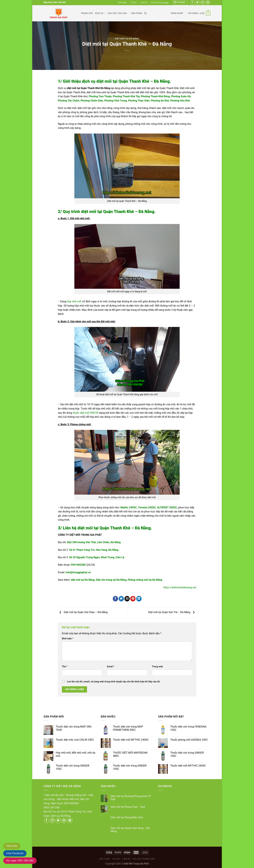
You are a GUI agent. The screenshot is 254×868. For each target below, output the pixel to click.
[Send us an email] (203, 3)
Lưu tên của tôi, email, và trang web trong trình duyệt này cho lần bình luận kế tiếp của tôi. (114, 682)
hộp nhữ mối (74, 301)
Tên (65, 667)
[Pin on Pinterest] (133, 599)
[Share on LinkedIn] (139, 599)
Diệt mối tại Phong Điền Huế (127, 817)
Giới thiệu (122, 3)
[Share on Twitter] (121, 599)
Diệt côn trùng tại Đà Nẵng (111, 580)
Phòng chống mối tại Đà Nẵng (145, 580)
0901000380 (78, 565)
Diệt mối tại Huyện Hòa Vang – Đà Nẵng (130, 830)
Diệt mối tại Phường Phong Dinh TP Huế (131, 798)
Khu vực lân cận (118, 13)
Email (111, 667)
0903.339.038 (52, 808)
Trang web (157, 667)
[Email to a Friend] (127, 599)
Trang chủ (87, 13)
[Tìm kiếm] (145, 13)
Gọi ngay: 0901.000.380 (20, 861)
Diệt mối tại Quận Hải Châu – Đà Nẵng (83, 612)
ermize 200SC (148, 507)
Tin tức (134, 3)
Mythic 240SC (129, 507)
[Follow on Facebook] (192, 3)
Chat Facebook (15, 853)
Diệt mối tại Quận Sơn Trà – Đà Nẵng (172, 612)
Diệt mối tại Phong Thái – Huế (128, 807)
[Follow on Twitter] (198, 3)
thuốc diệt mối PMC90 (86, 413)
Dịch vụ (100, 13)
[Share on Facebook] (115, 599)
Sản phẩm (136, 13)
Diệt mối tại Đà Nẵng (127, 39)
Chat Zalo (12, 846)
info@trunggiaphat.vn (78, 572)
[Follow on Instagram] (52, 820)
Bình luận (68, 639)
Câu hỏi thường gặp (160, 3)
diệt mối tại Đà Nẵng (83, 580)
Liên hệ (144, 3)
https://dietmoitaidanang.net (180, 587)
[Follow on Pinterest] (208, 3)
